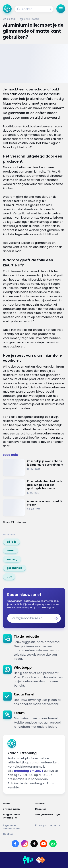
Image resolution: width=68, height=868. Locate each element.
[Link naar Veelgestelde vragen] (50, 816)
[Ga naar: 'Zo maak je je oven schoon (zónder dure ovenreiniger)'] (34, 468)
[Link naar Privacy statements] (50, 827)
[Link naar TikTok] (34, 844)
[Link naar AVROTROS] (28, 860)
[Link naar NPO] (41, 860)
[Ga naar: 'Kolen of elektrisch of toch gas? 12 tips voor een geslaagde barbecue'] (34, 488)
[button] (50, 9)
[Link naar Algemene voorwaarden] (18, 827)
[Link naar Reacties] (50, 809)
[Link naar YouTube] (44, 844)
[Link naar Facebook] (15, 844)
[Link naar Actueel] (50, 804)
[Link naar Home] (18, 804)
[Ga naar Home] (7, 9)
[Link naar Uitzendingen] (18, 809)
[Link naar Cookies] (34, 834)
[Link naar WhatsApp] (53, 844)
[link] (12, 542)
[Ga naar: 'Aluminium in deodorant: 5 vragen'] (34, 508)
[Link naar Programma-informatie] (18, 816)
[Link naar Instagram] (25, 844)
